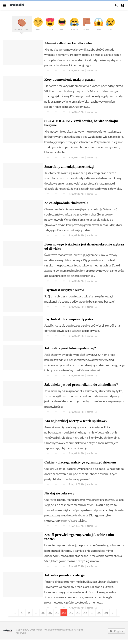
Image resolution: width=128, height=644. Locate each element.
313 (79, 617)
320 (101, 617)
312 (71, 617)
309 (49, 617)
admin (90, 71)
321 (108, 617)
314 (86, 617)
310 (57, 617)
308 (42, 617)
